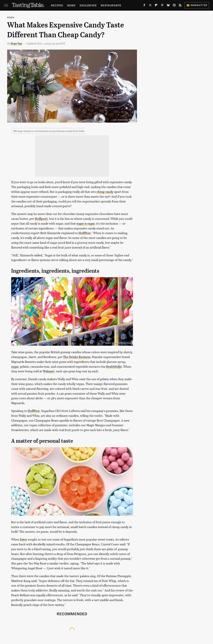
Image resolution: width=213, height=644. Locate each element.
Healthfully (113, 366)
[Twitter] (150, 6)
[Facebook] (144, 6)
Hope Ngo (16, 43)
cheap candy (105, 192)
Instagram (127, 513)
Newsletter (197, 5)
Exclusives (88, 5)
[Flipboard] (156, 6)
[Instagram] (174, 6)
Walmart (49, 371)
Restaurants (111, 5)
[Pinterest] (162, 6)
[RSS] (180, 6)
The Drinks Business (77, 357)
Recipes (57, 5)
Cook (11, 17)
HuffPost (85, 233)
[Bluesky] (168, 6)
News (71, 5)
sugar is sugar (86, 223)
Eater (24, 539)
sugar (15, 366)
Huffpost (41, 219)
